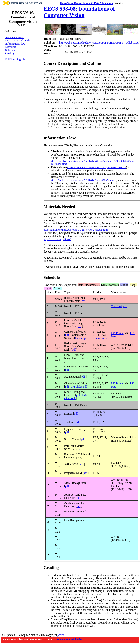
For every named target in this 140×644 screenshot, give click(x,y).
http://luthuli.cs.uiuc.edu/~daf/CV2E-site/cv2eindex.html (76, 230)
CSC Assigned (119, 306)
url (81, 449)
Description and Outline (19, 40)
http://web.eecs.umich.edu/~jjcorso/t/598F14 (97, 167)
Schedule (10, 50)
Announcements (14, 37)
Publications (106, 3)
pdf (83, 301)
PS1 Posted (117, 333)
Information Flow (15, 44)
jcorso (61, 635)
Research (79, 3)
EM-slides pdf (79, 387)
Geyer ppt (81, 338)
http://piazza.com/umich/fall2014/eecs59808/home (83, 180)
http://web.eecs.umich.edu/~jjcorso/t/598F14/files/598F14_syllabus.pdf (99, 43)
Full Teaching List (16, 59)
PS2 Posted (117, 383)
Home (64, 3)
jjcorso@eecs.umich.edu (68, 640)
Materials (11, 47)
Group (71, 3)
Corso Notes (100, 338)
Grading (10, 53)
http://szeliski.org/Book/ (57, 239)
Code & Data (92, 3)
